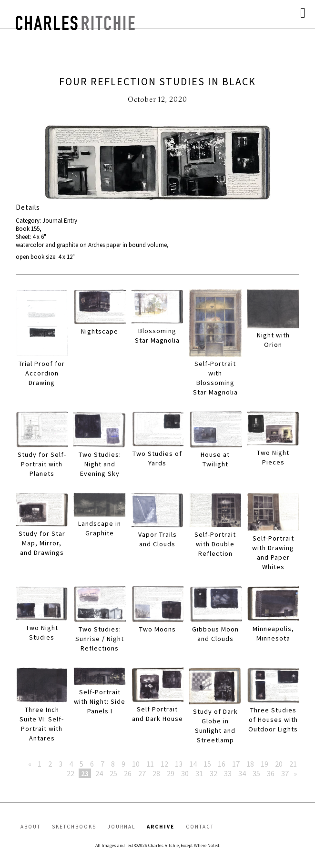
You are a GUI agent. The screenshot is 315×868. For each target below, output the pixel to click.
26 (128, 773)
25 (113, 773)
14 (193, 764)
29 (171, 773)
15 (207, 764)
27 (142, 773)
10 (136, 764)
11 (150, 764)
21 (293, 764)
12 (164, 764)
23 (85, 773)
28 (156, 773)
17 (236, 764)
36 (271, 773)
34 (242, 773)
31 (199, 773)
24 (99, 773)
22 (71, 773)
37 (285, 773)
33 (228, 773)
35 (256, 773)
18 (250, 764)
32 (213, 773)
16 (222, 764)
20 (279, 764)
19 (264, 764)
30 (185, 773)
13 (179, 764)
